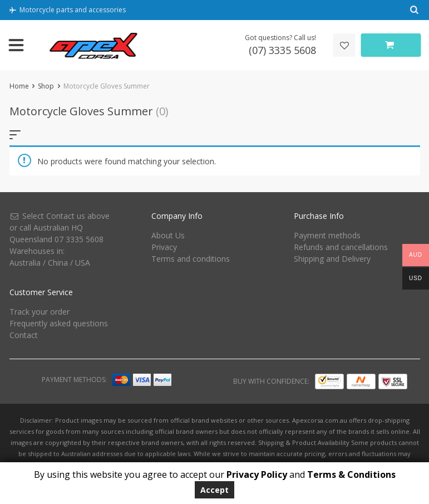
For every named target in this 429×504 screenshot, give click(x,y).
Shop (46, 86)
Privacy (164, 247)
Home (19, 86)
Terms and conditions (191, 259)
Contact (24, 335)
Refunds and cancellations (341, 247)
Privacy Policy (257, 474)
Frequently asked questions (59, 323)
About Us (168, 235)
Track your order (40, 312)
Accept (214, 490)
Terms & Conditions (351, 474)
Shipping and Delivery (332, 259)
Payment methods (327, 235)
